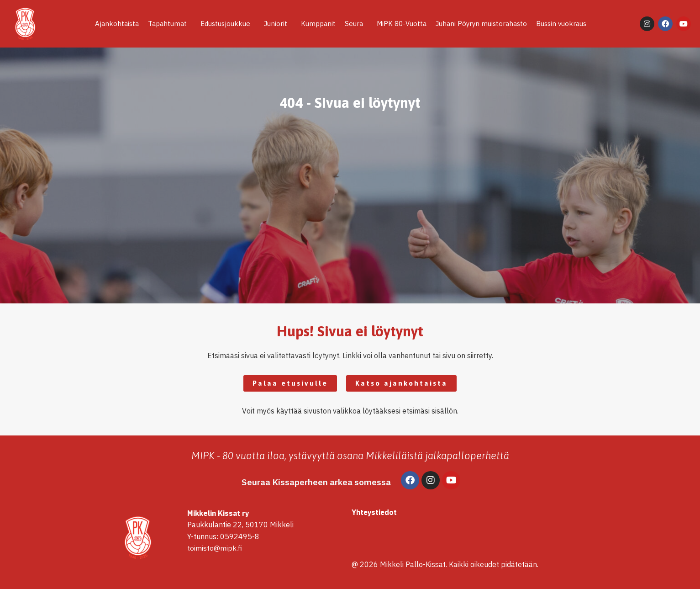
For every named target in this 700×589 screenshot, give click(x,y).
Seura (356, 24)
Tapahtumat (170, 24)
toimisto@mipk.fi (215, 548)
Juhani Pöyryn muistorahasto (481, 24)
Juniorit (278, 24)
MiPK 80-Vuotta (402, 24)
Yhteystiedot (375, 512)
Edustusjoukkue (228, 24)
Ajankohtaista (117, 24)
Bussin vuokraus (561, 24)
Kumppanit (318, 24)
